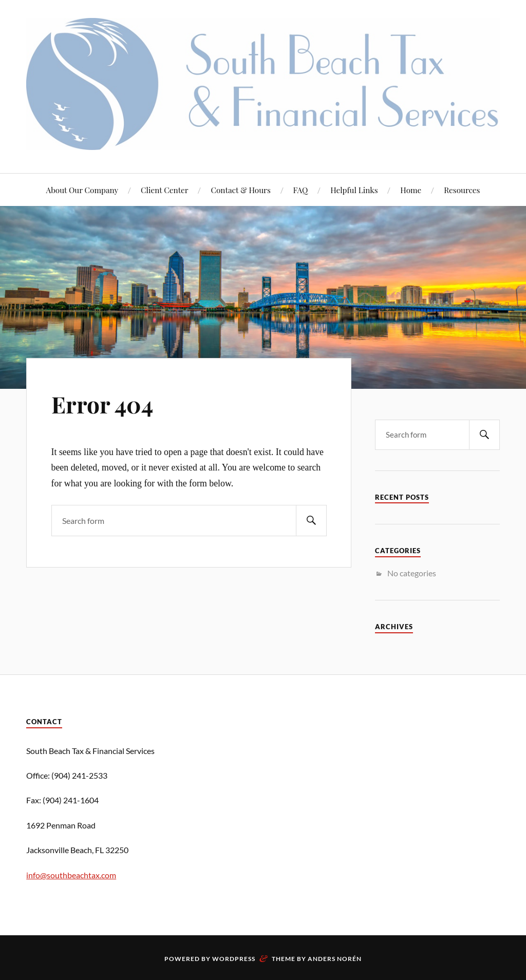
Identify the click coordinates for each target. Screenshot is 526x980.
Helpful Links (354, 190)
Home (411, 190)
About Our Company (82, 190)
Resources (462, 190)
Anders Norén (335, 959)
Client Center (165, 190)
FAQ (301, 190)
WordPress (234, 959)
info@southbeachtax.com (71, 875)
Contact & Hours (240, 190)
